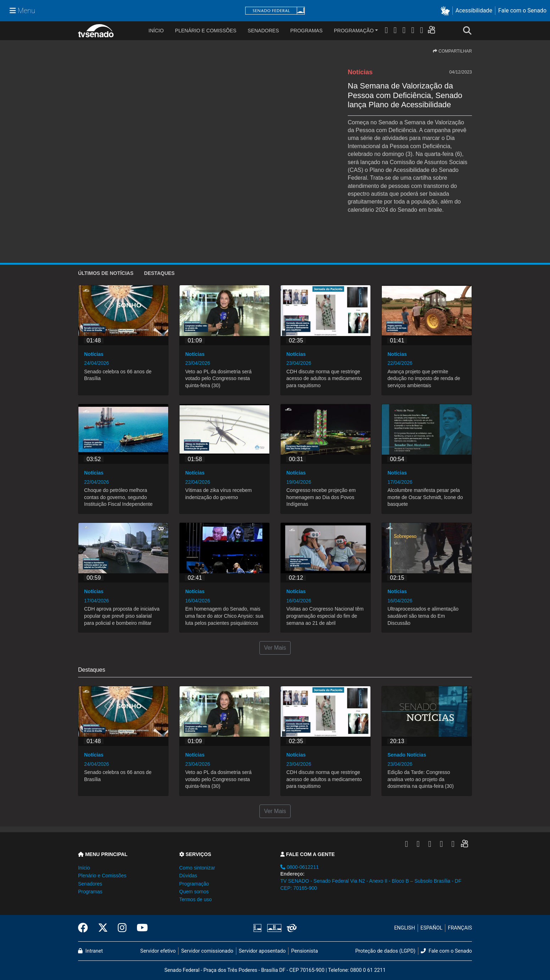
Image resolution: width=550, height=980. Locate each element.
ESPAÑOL (431, 928)
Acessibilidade (474, 10)
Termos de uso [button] (196, 899)
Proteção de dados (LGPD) (385, 951)
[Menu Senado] (22, 11)
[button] (447, 11)
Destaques (159, 273)
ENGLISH (405, 928)
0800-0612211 (299, 867)
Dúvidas (188, 876)
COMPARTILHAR (452, 51)
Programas (306, 31)
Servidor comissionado (207, 951)
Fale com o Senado (522, 10)
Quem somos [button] (194, 892)
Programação (354, 31)
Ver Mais (275, 648)
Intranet (90, 951)
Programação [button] (194, 884)
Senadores (263, 31)
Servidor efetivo (158, 951)
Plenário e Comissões (206, 31)
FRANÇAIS (460, 928)
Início (84, 868)
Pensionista (305, 951)
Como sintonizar (197, 868)
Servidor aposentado (262, 951)
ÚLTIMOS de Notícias (106, 273)
